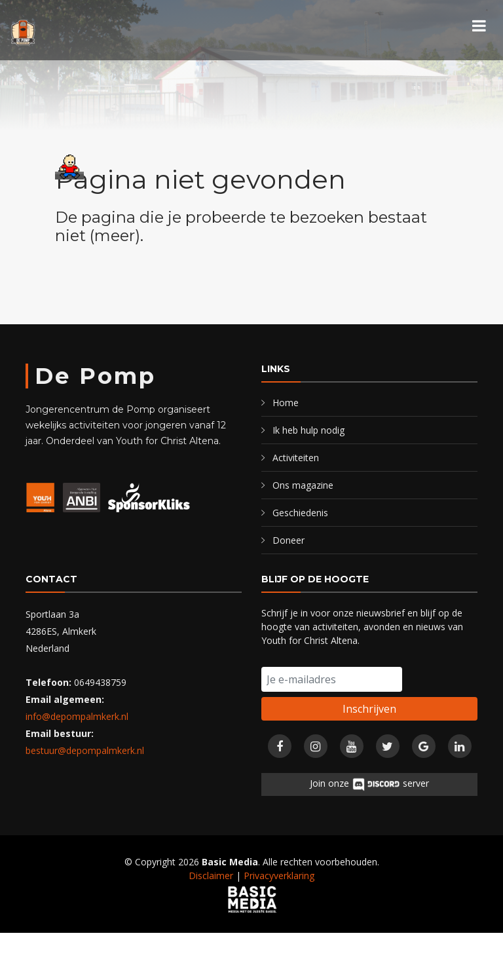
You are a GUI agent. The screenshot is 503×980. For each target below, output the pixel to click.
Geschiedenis (300, 513)
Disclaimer (211, 876)
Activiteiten (296, 458)
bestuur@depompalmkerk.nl (85, 750)
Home (286, 403)
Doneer (289, 540)
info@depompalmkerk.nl (77, 716)
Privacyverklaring (279, 876)
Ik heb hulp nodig (308, 430)
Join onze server (369, 784)
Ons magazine (303, 485)
